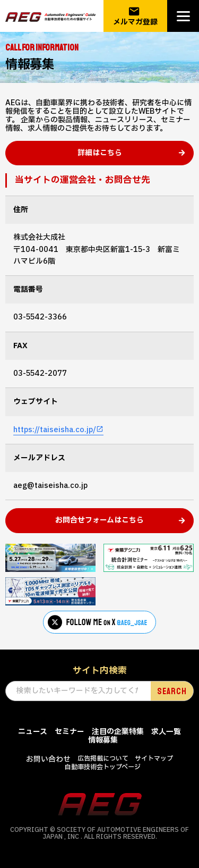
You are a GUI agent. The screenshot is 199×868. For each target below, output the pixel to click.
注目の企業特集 (118, 732)
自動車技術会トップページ (103, 767)
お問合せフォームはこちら (99, 520)
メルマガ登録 (135, 16)
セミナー (70, 732)
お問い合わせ (48, 759)
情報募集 (103, 740)
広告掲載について (103, 759)
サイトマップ (154, 759)
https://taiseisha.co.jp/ (55, 430)
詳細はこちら (100, 153)
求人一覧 (166, 732)
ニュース (33, 732)
